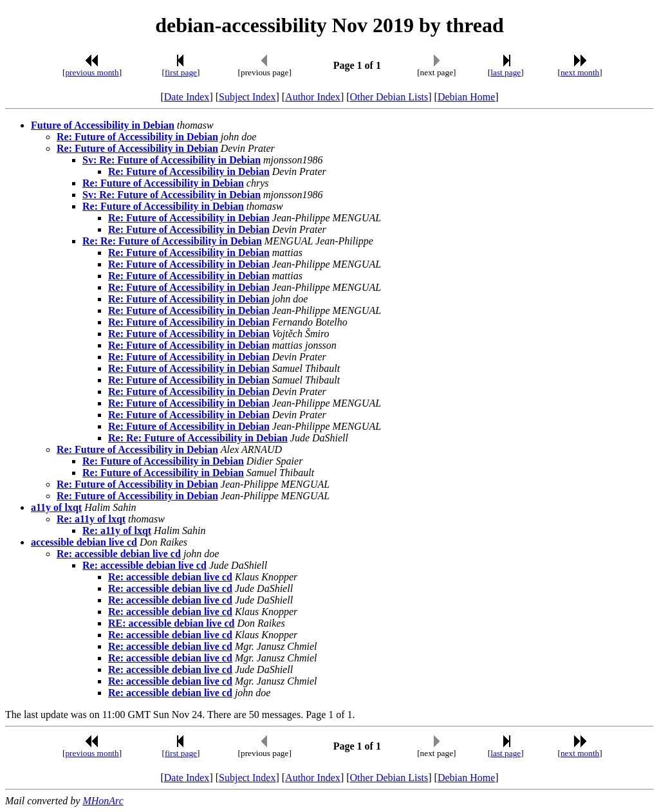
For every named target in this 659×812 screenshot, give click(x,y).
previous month (92, 72)
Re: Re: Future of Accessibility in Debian (172, 241)
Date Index (187, 97)
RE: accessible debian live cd (171, 623)
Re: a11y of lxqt (91, 519)
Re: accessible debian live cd (119, 554)
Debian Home (466, 97)
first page (181, 72)
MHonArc (103, 801)
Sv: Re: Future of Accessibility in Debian (172, 160)
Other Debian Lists (389, 97)
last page (506, 72)
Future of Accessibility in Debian (103, 125)
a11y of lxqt (56, 507)
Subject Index (247, 97)
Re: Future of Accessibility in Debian (137, 137)
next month (580, 72)
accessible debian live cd (84, 542)
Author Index (313, 97)
